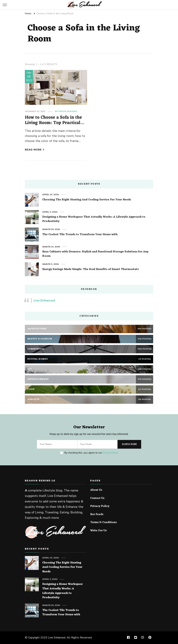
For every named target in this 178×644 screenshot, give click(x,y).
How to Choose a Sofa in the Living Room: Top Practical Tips (53, 123)
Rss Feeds (97, 515)
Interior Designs (66, 111)
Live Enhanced (44, 300)
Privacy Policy (110, 453)
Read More (35, 150)
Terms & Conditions (104, 523)
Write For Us (98, 531)
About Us (96, 490)
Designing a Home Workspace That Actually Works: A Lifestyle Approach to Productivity (94, 219)
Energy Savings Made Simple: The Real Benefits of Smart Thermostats (90, 269)
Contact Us (97, 498)
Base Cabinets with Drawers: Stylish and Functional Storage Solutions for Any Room (95, 254)
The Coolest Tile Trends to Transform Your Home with (80, 235)
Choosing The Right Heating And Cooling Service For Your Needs (87, 200)
